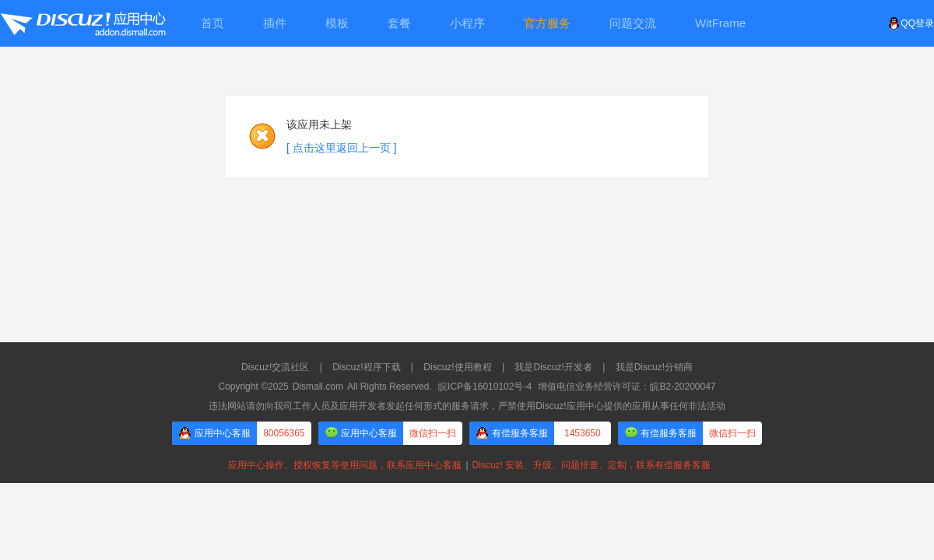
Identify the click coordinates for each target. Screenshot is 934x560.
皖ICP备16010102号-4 (485, 387)
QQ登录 (911, 23)
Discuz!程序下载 (366, 367)
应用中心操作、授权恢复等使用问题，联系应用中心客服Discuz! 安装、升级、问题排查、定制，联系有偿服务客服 (467, 465)
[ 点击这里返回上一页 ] (342, 148)
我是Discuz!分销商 (654, 367)
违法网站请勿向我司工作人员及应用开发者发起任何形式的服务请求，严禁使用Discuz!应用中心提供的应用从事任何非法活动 (467, 406)
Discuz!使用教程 (457, 367)
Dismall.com (318, 387)
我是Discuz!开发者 (553, 367)
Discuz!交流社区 (275, 367)
